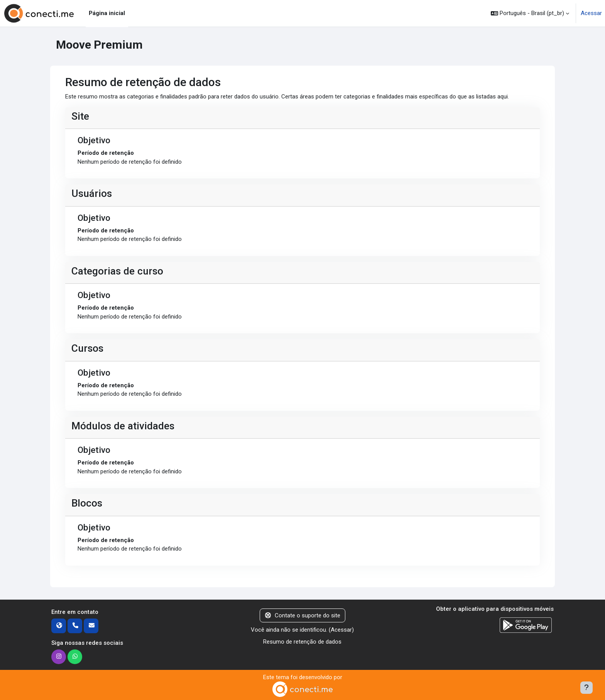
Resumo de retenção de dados (302, 642)
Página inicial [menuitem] (107, 13)
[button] (530, 13)
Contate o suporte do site (303, 615)
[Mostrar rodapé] (586, 688)
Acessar (591, 13)
